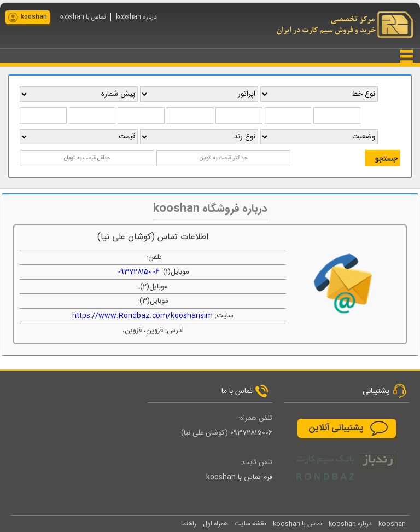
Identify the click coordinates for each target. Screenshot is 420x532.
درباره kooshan (136, 17)
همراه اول (215, 524)
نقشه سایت (250, 524)
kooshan (34, 17)
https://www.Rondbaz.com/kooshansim (142, 316)
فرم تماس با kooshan (239, 477)
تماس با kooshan (82, 17)
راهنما (189, 524)
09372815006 (138, 272)
